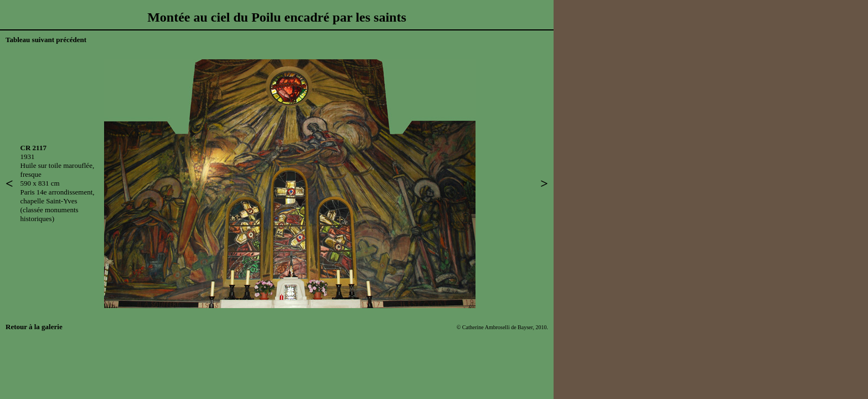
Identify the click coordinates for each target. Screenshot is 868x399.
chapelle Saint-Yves (49, 201)
